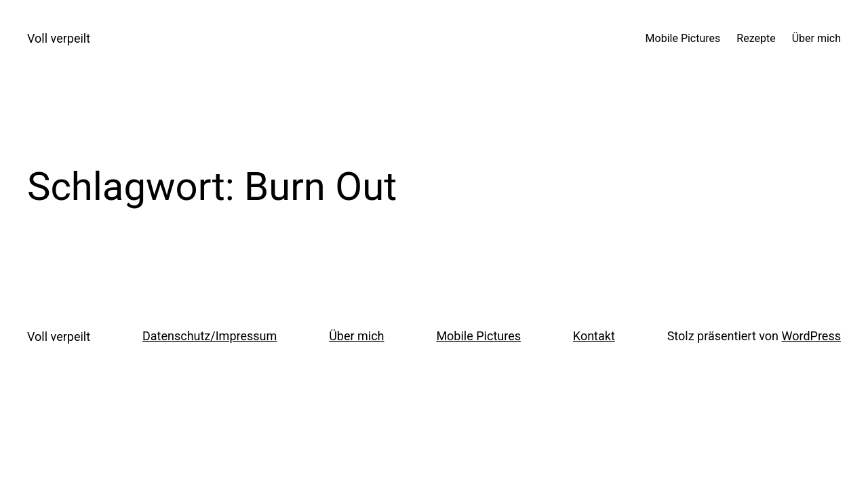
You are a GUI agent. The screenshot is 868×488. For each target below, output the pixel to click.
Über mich (356, 336)
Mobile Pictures (478, 336)
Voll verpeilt (59, 38)
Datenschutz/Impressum (210, 336)
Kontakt (594, 336)
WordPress (811, 336)
